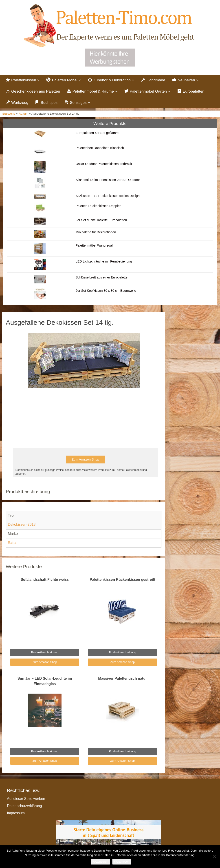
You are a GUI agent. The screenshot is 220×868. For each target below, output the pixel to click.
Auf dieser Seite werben (26, 799)
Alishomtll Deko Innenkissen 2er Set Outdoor (108, 180)
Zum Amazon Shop (85, 459)
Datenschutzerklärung (24, 806)
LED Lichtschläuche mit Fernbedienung (104, 261)
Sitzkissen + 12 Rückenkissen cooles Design (108, 196)
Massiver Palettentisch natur (122, 678)
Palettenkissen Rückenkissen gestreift (123, 580)
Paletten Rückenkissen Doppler (98, 206)
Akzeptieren (100, 862)
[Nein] (214, 857)
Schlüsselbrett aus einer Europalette (102, 277)
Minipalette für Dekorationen (96, 232)
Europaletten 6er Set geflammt (98, 133)
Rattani (23, 114)
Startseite (9, 114)
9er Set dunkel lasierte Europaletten (101, 220)
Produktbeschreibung (45, 652)
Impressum (16, 813)
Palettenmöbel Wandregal (94, 245)
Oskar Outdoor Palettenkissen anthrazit (104, 164)
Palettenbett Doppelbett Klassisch (100, 148)
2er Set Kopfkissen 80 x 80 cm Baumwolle (106, 291)
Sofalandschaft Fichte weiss (45, 580)
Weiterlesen (122, 862)
